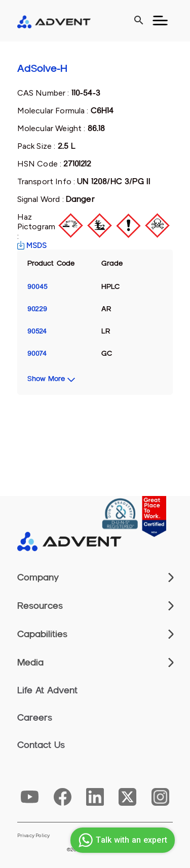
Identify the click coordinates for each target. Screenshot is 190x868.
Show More (46, 379)
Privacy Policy (34, 836)
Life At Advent (47, 690)
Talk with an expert (121, 840)
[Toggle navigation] (160, 21)
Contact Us (41, 745)
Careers (35, 718)
